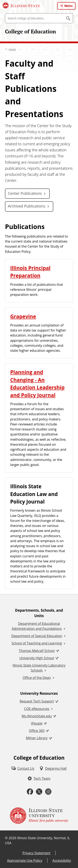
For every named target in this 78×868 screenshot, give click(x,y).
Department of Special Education (37, 636)
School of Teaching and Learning (37, 643)
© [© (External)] (6, 838)
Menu (68, 6)
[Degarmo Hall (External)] (53, 768)
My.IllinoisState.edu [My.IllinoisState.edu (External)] (37, 716)
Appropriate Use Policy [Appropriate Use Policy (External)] (25, 860)
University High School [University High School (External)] (37, 658)
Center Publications (25, 193)
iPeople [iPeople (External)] (37, 723)
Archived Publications (27, 206)
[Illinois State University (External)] (21, 5)
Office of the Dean (37, 678)
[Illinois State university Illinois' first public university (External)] (39, 816)
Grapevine (23, 316)
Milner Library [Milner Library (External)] (37, 738)
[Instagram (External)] (48, 792)
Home (12, 49)
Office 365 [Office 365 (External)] (37, 731)
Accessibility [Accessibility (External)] (62, 860)
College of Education (30, 31)
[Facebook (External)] (30, 792)
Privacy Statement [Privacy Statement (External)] (36, 853)
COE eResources (37, 709)
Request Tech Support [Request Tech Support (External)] (37, 701)
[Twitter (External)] (39, 792)
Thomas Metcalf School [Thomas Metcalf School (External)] (37, 651)
